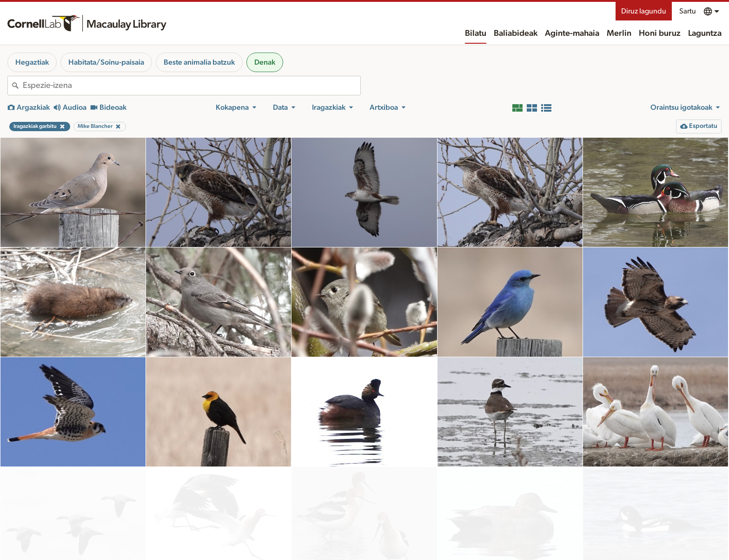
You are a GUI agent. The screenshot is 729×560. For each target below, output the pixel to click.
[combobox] (192, 86)
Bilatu (476, 33)
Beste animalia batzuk (199, 62)
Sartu (688, 11)
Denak (265, 62)
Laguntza (705, 33)
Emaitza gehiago (364, 541)
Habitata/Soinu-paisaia (106, 62)
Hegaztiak (32, 62)
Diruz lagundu (644, 11)
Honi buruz (660, 33)
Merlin (619, 33)
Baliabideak (516, 33)
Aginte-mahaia (572, 33)
